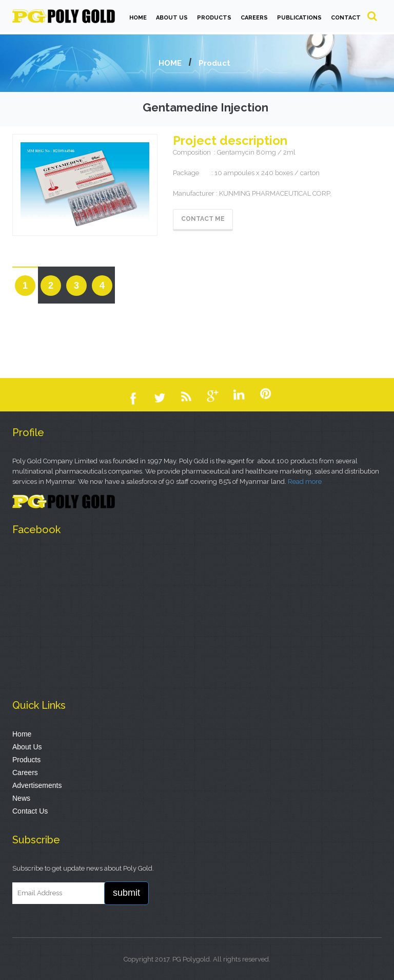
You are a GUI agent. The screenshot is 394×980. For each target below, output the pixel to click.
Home (22, 734)
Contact (346, 18)
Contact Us (30, 811)
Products (26, 760)
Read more (305, 482)
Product (214, 63)
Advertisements (37, 785)
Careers (25, 772)
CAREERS (254, 18)
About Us (27, 747)
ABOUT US (172, 18)
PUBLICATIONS (299, 18)
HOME (138, 18)
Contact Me (203, 219)
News (21, 798)
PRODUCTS (214, 18)
